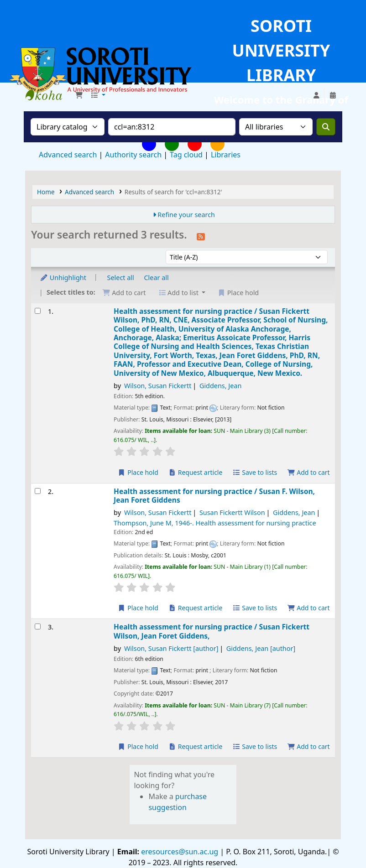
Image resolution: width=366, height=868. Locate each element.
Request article (196, 472)
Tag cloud (186, 155)
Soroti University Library (48, 95)
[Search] (326, 127)
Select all (121, 278)
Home (46, 192)
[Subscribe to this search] (201, 236)
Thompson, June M (215, 523)
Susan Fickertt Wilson (232, 512)
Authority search (133, 155)
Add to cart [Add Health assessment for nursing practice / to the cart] (308, 472)
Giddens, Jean (220, 386)
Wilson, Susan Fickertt (158, 386)
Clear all (157, 278)
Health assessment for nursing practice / (221, 343)
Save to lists (255, 472)
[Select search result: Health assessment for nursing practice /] (38, 311)
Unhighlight (63, 278)
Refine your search (186, 215)
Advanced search (68, 155)
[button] (79, 95)
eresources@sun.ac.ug (179, 852)
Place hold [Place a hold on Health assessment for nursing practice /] (138, 472)
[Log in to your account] (316, 95)
